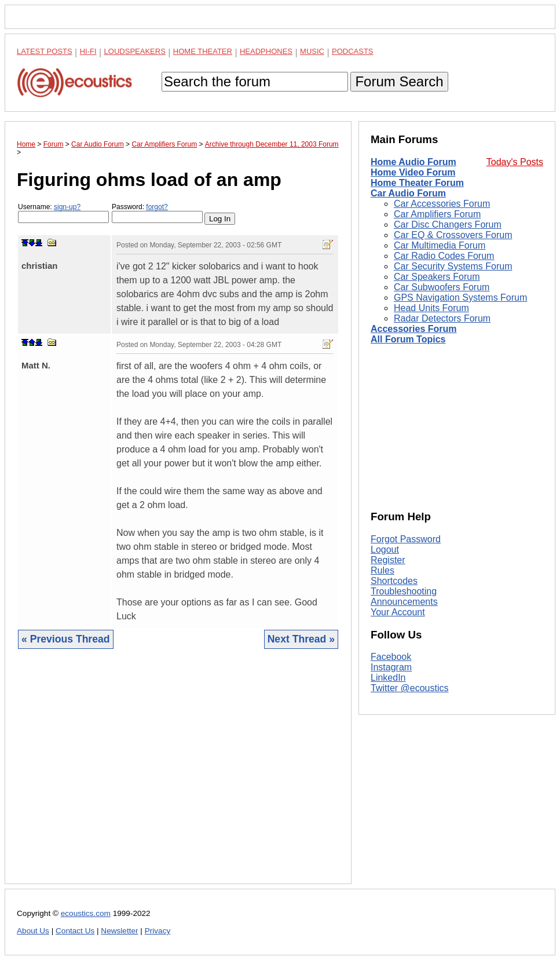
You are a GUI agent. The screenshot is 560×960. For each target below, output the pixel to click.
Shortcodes (394, 581)
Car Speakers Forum (437, 277)
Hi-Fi (88, 51)
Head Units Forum (431, 308)
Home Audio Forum (413, 162)
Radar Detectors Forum (442, 318)
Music (312, 51)
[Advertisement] (178, 775)
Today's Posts (515, 162)
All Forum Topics (408, 339)
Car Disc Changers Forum (448, 225)
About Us (33, 931)
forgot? (157, 207)
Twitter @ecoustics (410, 688)
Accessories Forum (414, 329)
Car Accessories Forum (442, 204)
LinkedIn (388, 678)
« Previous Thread (66, 639)
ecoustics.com (86, 913)
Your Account (398, 612)
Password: (157, 213)
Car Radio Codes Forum (444, 256)
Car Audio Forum (408, 193)
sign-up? (67, 207)
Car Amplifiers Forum (437, 214)
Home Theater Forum (417, 183)
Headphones (266, 51)
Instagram (391, 667)
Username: (63, 213)
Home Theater (203, 51)
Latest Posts (45, 51)
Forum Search (399, 81)
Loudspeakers (135, 51)
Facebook (391, 657)
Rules (383, 570)
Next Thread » (301, 639)
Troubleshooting (404, 591)
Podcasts (353, 51)
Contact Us (75, 931)
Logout (385, 550)
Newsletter (119, 931)
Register (388, 560)
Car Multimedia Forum (440, 245)
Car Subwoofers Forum (442, 287)
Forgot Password (406, 539)
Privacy (158, 931)
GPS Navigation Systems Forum (460, 298)
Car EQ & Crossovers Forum (453, 235)
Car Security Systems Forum (453, 266)
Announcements (404, 602)
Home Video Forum (413, 172)
